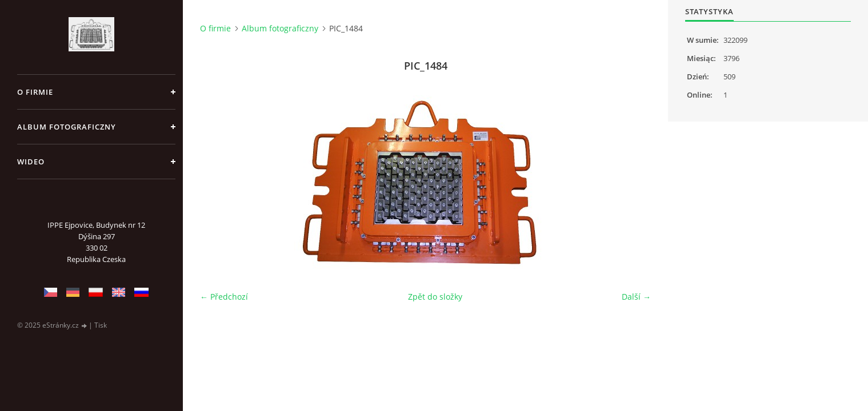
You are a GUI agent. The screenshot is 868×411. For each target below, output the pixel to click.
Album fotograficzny (67, 127)
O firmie (35, 92)
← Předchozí (224, 297)
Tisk (101, 325)
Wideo (31, 162)
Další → (636, 297)
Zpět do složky (435, 297)
